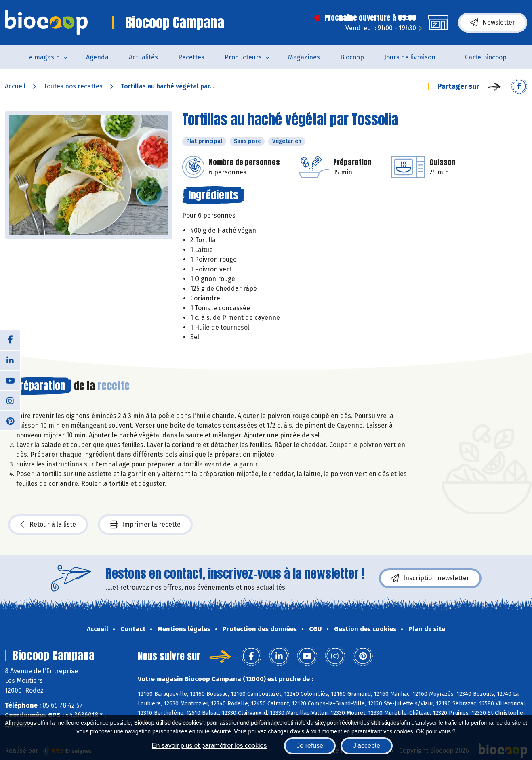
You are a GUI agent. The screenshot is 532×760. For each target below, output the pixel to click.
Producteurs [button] (243, 57)
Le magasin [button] (43, 57)
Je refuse (310, 746)
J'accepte (367, 746)
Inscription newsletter (430, 578)
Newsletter (493, 23)
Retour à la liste (48, 525)
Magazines (304, 57)
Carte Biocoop (486, 57)
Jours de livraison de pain (420, 57)
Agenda (97, 57)
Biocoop (352, 57)
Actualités (143, 57)
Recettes (191, 57)
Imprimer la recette (145, 525)
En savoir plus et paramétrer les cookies (209, 746)
